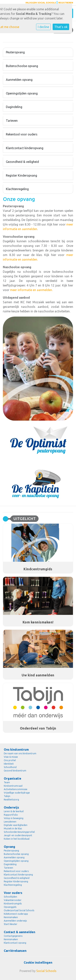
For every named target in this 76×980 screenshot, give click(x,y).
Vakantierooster (13, 900)
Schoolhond (10, 767)
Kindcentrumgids (13, 904)
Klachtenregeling (17, 189)
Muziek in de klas (13, 828)
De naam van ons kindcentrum (20, 753)
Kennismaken (11, 917)
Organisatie (13, 778)
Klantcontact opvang (15, 943)
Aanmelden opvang (19, 80)
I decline (43, 27)
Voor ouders (13, 893)
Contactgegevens (13, 936)
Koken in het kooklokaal (17, 839)
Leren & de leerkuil (14, 811)
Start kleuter (11, 924)
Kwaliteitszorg (11, 800)
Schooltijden (10, 897)
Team (7, 782)
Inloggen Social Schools (41, 3)
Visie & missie (11, 757)
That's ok (61, 27)
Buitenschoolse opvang (22, 66)
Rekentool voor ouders (22, 134)
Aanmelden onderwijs (15, 921)
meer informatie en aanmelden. (31, 290)
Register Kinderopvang (21, 175)
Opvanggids (10, 907)
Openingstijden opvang (22, 93)
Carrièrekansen (15, 951)
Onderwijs (11, 807)
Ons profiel (10, 760)
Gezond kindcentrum (15, 771)
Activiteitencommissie (16, 789)
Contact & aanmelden (19, 932)
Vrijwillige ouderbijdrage (17, 793)
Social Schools (46, 971)
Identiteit (9, 764)
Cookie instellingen (38, 962)
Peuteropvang (15, 52)
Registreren (66, 3)
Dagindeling (14, 107)
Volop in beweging (14, 818)
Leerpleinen (10, 822)
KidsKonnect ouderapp (16, 914)
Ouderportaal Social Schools (19, 910)
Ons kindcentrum (16, 750)
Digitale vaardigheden (16, 825)
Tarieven (12, 121)
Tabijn (7, 796)
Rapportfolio (11, 815)
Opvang (9, 847)
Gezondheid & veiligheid (22, 162)
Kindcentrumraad (13, 786)
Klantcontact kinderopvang (25, 148)
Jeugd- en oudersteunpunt (18, 835)
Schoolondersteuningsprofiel (19, 832)
